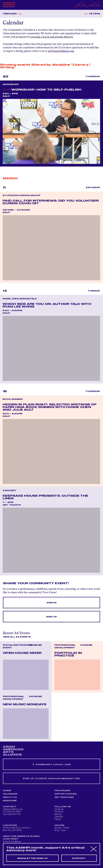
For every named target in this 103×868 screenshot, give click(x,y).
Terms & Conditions (12, 842)
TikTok (58, 819)
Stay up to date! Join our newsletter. (51, 779)
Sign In (51, 603)
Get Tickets (12, 505)
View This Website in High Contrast (21, 838)
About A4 (10, 797)
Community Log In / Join (51, 765)
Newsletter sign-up (32, 858)
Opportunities (66, 794)
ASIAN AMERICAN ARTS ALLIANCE (13, 751)
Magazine (10, 801)
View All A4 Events (17, 637)
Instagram (59, 809)
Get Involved (64, 797)
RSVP (6, 96)
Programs (62, 791)
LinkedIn (59, 817)
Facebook (59, 812)
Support (79, 858)
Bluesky (58, 814)
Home (7, 791)
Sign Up (51, 617)
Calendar (10, 794)
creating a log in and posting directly (52, 37)
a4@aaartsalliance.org (61, 51)
